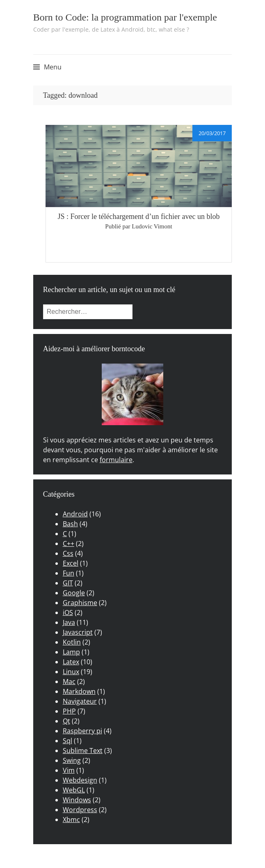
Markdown (79, 691)
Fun (69, 573)
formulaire (116, 460)
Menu (53, 67)
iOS (68, 612)
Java (69, 622)
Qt (66, 721)
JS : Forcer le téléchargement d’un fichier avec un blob (138, 216)
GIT (68, 583)
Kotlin (72, 642)
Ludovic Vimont (152, 226)
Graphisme (80, 603)
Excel (71, 563)
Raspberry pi (82, 731)
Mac (69, 682)
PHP (69, 711)
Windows (77, 800)
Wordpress (80, 810)
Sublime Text (83, 751)
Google (74, 593)
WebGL (74, 790)
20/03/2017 (212, 133)
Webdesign (80, 780)
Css (68, 553)
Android (75, 514)
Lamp (71, 652)
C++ (69, 543)
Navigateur (80, 701)
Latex (71, 662)
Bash (70, 524)
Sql (67, 741)
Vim (69, 770)
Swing (72, 760)
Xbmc (71, 820)
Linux (71, 672)
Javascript (78, 632)
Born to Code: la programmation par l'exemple (125, 17)
